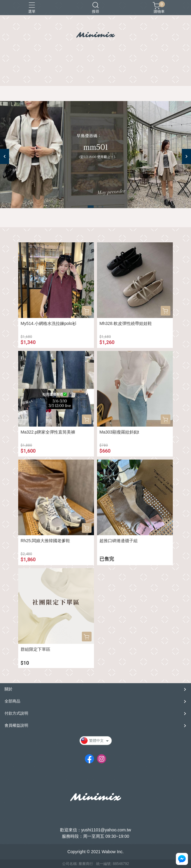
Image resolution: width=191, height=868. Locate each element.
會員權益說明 (16, 725)
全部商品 (12, 701)
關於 (8, 689)
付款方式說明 (16, 713)
